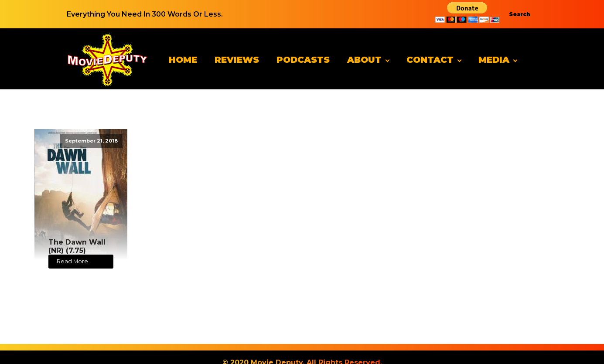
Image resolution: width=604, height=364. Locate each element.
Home (183, 60)
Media (494, 60)
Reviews (237, 60)
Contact (430, 60)
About (364, 60)
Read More (72, 261)
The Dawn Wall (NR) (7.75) (77, 246)
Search (520, 14)
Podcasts (303, 60)
